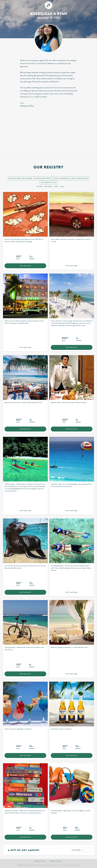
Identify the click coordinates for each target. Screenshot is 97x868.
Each (18, 259)
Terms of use (40, 861)
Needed (32, 259)
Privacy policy (56, 861)
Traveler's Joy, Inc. (24, 865)
